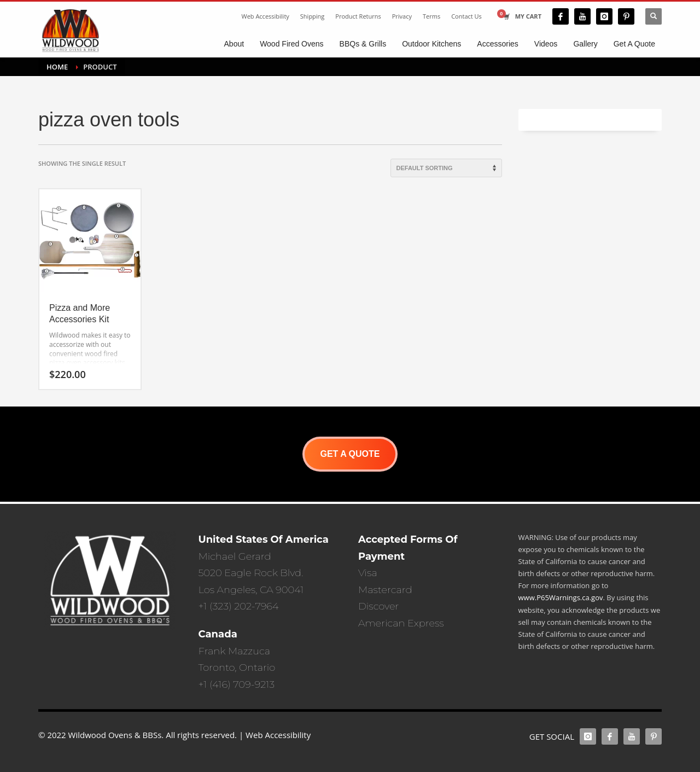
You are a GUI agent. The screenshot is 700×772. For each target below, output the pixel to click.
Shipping (313, 16)
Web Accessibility (265, 16)
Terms (431, 16)
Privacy (402, 16)
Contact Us (466, 16)
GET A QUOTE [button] (350, 454)
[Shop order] (446, 168)
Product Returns (358, 16)
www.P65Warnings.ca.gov (561, 597)
